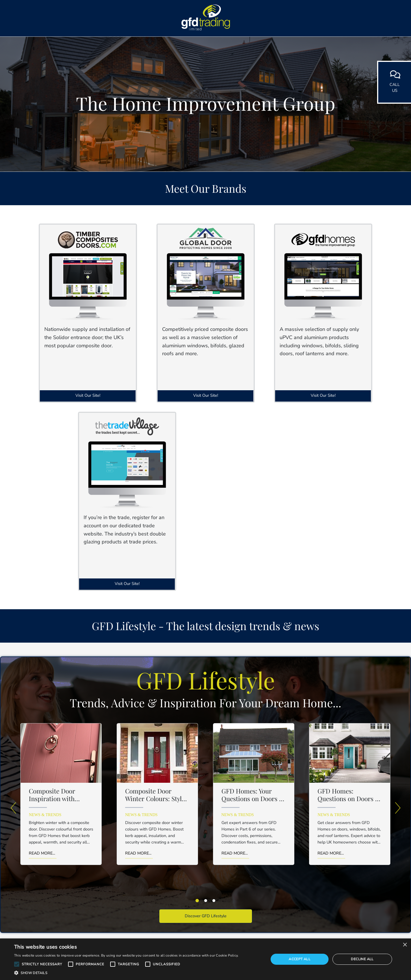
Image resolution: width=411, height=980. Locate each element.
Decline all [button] (362, 959)
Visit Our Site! (88, 395)
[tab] (197, 901)
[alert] (205, 959)
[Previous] (13, 808)
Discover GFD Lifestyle (206, 916)
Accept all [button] (300, 959)
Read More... (42, 853)
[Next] (398, 808)
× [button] (405, 945)
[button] (17, 964)
